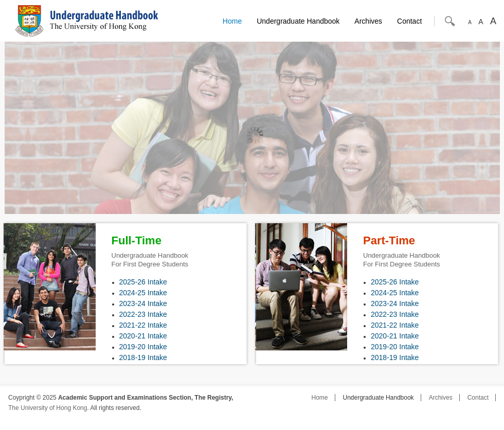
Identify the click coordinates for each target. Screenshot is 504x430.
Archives (368, 21)
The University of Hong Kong (48, 408)
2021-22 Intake (143, 325)
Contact (409, 21)
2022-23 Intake (143, 314)
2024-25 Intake (143, 293)
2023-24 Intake (143, 303)
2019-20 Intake (143, 347)
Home (232, 21)
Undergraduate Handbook (298, 21)
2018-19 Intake (143, 357)
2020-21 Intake (143, 336)
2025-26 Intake (143, 282)
